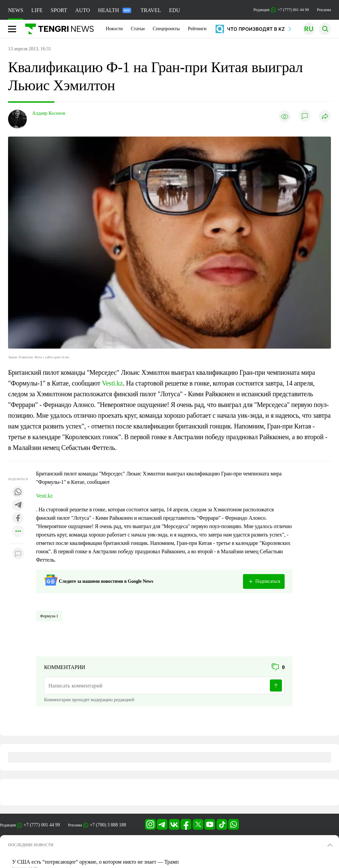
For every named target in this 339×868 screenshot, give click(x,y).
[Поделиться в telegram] (18, 505)
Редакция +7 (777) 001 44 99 (281, 10)
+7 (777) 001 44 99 (42, 825)
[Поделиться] (325, 117)
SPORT (59, 10)
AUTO (83, 10)
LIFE (37, 10)
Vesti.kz (112, 383)
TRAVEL (151, 10)
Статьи (138, 29)
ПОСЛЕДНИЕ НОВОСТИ (31, 845)
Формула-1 (49, 616)
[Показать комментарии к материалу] (18, 554)
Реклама (324, 10)
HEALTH (115, 10)
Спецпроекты (166, 29)
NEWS (16, 10)
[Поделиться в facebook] (18, 519)
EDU (175, 10)
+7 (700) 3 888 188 (108, 825)
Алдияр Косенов (49, 113)
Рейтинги (197, 29)
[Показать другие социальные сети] (18, 532)
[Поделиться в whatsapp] (18, 492)
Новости (114, 29)
